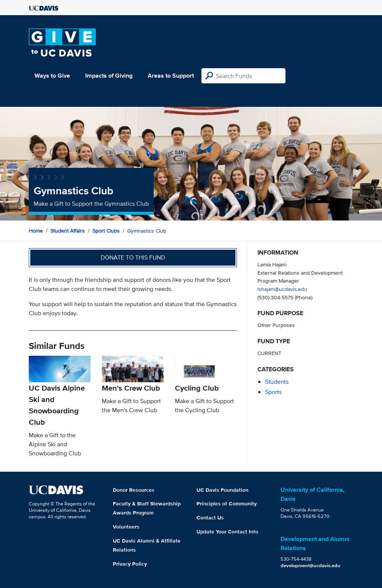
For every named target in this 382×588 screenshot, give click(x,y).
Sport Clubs (106, 231)
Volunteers (126, 527)
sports (273, 392)
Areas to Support (171, 76)
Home (36, 231)
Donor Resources (134, 490)
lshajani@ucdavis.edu (282, 289)
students (277, 382)
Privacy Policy (130, 564)
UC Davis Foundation (222, 490)
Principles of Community (227, 504)
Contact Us (210, 518)
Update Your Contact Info (227, 532)
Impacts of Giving (109, 76)
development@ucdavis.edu (310, 565)
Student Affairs (68, 231)
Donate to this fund (133, 257)
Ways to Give (52, 76)
